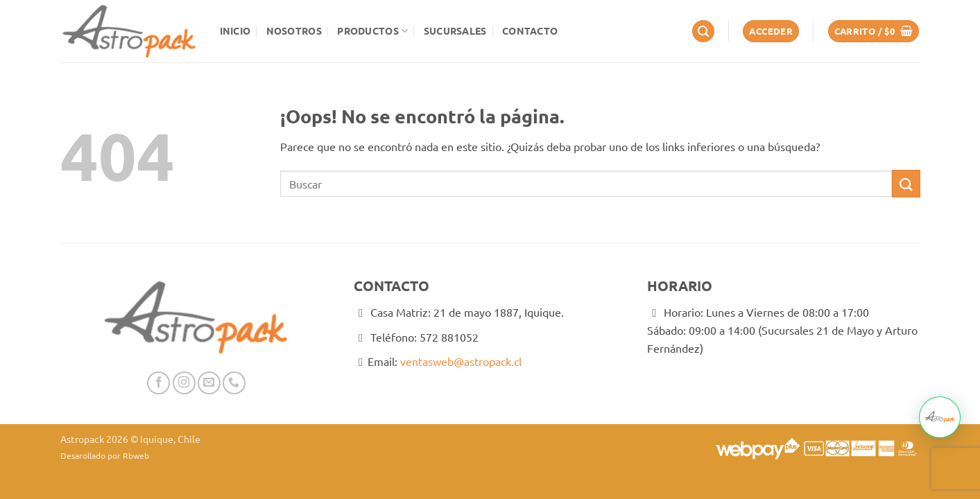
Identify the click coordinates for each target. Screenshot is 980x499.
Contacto (530, 30)
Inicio (235, 30)
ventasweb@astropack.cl (461, 361)
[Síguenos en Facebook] (158, 383)
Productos (372, 31)
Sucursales (455, 30)
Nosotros (294, 30)
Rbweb (136, 455)
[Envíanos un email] (209, 383)
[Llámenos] (234, 383)
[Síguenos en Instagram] (184, 383)
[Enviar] (906, 183)
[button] (703, 32)
